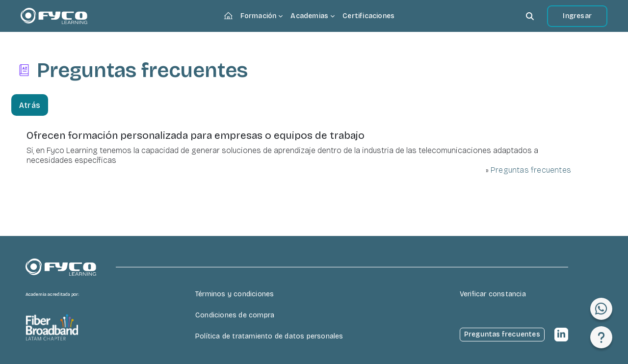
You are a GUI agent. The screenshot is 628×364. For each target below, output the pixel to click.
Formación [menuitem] (259, 16)
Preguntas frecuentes (531, 170)
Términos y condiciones (235, 294)
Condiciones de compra (235, 315)
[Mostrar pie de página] (601, 337)
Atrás (30, 105)
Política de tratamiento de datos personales (269, 336)
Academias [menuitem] (309, 16)
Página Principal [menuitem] (230, 17)
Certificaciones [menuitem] (368, 16)
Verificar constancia (493, 294)
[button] (530, 16)
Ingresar (577, 16)
